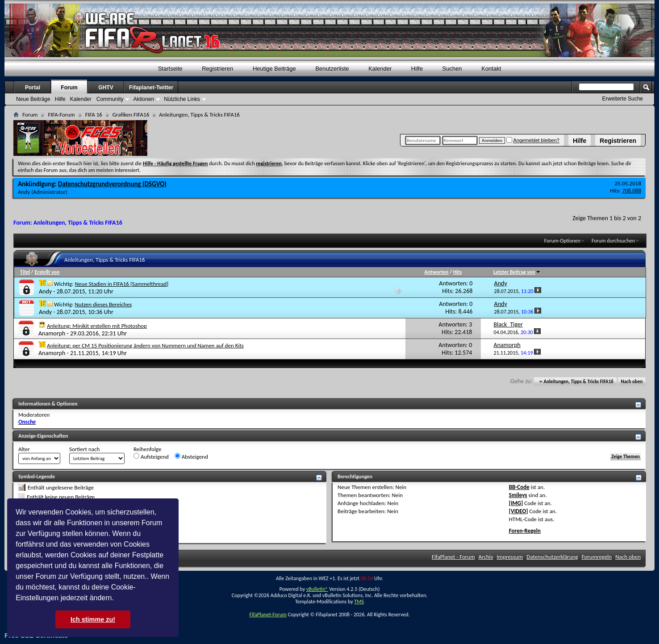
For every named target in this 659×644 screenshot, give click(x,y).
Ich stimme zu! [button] (93, 619)
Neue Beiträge (33, 99)
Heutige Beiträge (274, 69)
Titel (25, 272)
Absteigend (191, 456)
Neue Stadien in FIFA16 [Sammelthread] (121, 284)
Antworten (436, 272)
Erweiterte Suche (623, 99)
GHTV (106, 88)
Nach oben (632, 382)
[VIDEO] (519, 511)
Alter (24, 449)
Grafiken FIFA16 (131, 115)
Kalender (380, 69)
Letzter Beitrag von (517, 272)
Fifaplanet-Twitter (151, 88)
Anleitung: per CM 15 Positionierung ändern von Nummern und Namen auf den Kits (145, 345)
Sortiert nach (84, 449)
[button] (117, 599)
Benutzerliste (332, 69)
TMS (359, 602)
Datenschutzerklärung (552, 557)
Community (110, 99)
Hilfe (580, 141)
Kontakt (491, 69)
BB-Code (519, 487)
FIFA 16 (94, 115)
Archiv (486, 557)
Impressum (510, 557)
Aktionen (144, 99)
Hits (457, 272)
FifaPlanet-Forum (268, 615)
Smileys (518, 495)
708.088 (632, 190)
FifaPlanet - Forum (453, 557)
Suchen (452, 69)
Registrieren (618, 141)
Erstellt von (47, 272)
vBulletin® (317, 589)
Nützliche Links (182, 99)
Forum (69, 88)
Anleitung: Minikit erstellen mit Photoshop (97, 326)
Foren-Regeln (525, 531)
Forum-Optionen (562, 241)
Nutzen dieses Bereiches (103, 304)
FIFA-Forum (61, 115)
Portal (33, 88)
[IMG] (516, 503)
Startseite (170, 69)
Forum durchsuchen (613, 241)
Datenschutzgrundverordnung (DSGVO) (112, 184)
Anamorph (52, 333)
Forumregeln (597, 557)
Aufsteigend (151, 456)
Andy (24, 192)
